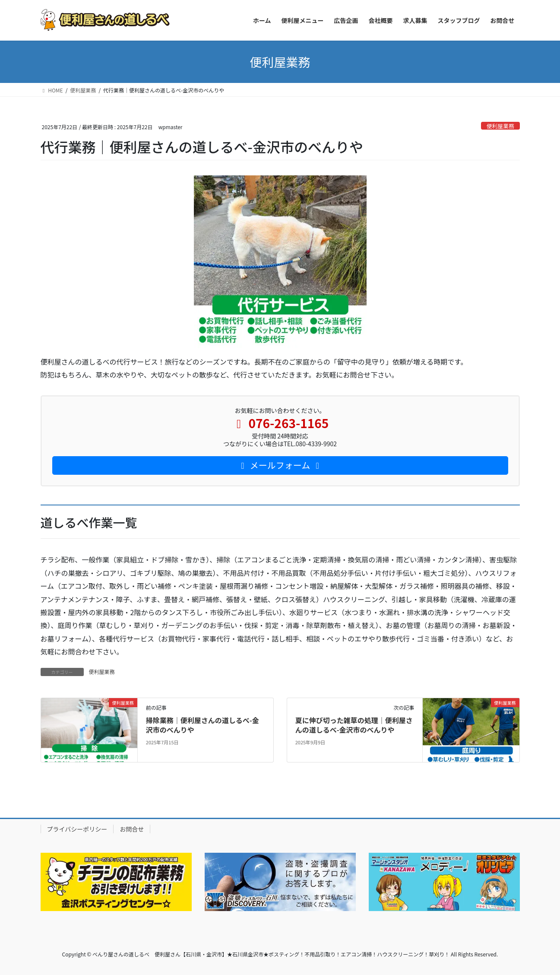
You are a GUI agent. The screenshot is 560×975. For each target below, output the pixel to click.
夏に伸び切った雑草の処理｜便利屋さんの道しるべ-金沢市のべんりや (354, 725)
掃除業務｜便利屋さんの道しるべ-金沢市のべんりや (202, 725)
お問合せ (132, 829)
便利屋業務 (500, 126)
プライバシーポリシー (77, 829)
